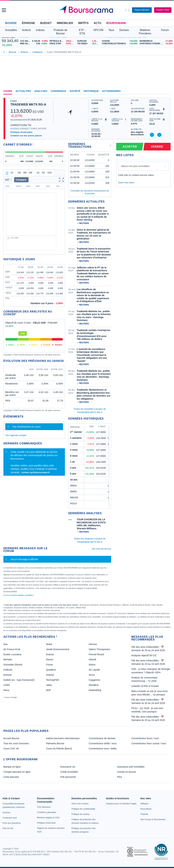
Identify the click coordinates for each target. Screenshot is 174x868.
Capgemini (94, 680)
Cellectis (8, 670)
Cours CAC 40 (11, 749)
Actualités (23, 91)
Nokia (49, 644)
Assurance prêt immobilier (131, 767)
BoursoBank (116, 23)
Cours (8, 91)
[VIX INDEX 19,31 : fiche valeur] (89, 44)
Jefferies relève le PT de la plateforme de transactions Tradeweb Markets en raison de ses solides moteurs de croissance (93, 274)
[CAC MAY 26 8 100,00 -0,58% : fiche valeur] (34, 41)
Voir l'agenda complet (16, 435)
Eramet (50, 654)
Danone (8, 675)
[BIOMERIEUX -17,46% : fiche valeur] (156, 41)
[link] (6, 813)
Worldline (94, 685)
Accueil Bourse (11, 738)
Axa (5, 644)
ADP (49, 690)
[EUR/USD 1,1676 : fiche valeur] (89, 41)
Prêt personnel (68, 777)
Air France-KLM (12, 649)
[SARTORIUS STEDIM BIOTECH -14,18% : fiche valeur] (156, 44)
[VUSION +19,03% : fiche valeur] (120, 41)
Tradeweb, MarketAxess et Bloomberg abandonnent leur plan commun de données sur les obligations (94, 394)
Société (75, 91)
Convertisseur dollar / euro (103, 743)
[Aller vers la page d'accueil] (88, 10)
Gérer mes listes (126, 183)
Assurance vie (68, 767)
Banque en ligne (12, 767)
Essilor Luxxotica (12, 654)
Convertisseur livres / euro (145, 738)
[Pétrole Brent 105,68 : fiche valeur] (62, 41)
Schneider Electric (13, 665)
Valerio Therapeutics (99, 649)
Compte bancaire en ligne (17, 772)
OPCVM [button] (98, 30)
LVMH (7, 685)
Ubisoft (92, 660)
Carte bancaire (11, 777)
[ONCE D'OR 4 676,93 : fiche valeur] (62, 44)
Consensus (58, 91)
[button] (4, 10)
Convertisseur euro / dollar (103, 749)
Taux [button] (111, 30)
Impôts (83, 23)
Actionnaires (111, 91)
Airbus (92, 665)
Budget (46, 23)
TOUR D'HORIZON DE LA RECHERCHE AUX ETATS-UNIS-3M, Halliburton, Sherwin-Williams (92, 524)
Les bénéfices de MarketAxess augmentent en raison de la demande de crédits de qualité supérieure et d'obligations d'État (93, 295)
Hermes (93, 644)
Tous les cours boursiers (16, 743)
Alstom (50, 660)
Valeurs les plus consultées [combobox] (135, 166)
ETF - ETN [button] (82, 32)
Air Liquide (94, 670)
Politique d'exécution (21, 132)
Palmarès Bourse (55, 743)
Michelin (8, 660)
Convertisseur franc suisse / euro (149, 743)
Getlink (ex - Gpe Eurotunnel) (19, 680)
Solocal (50, 675)
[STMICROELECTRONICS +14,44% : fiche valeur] (120, 44)
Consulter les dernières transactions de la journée (90, 192)
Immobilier (65, 23)
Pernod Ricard (96, 654)
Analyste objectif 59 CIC (144, 655)
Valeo (49, 685)
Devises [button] (124, 30)
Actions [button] (26, 30)
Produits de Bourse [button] (60, 32)
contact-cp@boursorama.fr (36, 472)
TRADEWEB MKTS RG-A (28, 105)
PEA (119, 777)
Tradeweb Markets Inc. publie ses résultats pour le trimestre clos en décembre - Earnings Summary (94, 375)
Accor (92, 675)
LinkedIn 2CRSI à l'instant (145, 686)
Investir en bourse (127, 772)
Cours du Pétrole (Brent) (59, 749)
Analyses (41, 91)
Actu (97, 23)
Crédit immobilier (69, 772)
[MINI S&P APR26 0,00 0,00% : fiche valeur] (34, 44)
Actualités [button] (11, 30)
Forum (165, 30)
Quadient (51, 670)
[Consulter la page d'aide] (129, 10)
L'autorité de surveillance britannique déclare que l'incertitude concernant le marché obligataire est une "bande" (92, 355)
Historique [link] (91, 91)
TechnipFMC (53, 680)
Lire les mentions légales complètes (19, 595)
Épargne (28, 23)
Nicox (6, 690)
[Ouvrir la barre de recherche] (126, 10)
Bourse (11, 23)
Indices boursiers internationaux (63, 738)
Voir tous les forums (101, 549)
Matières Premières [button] (145, 32)
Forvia (49, 665)
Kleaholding (95, 690)
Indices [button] (40, 30)
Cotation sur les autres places (26, 136)
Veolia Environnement (58, 649)
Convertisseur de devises (102, 738)
